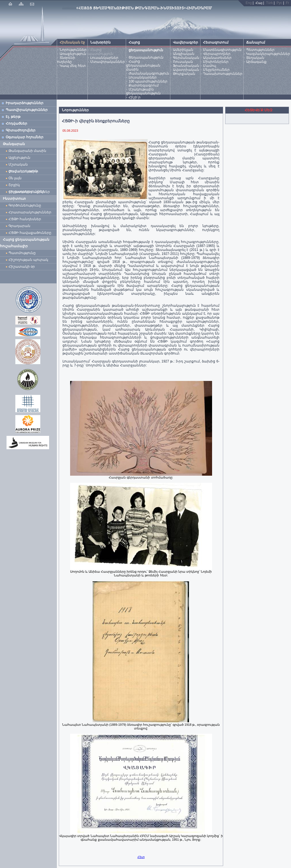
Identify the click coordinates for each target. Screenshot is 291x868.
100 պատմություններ (148, 81)
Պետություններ (260, 50)
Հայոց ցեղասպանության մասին (143, 65)
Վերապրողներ (217, 54)
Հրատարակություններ (30, 212)
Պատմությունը (22, 253)
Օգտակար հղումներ (25, 137)
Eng (249, 3)
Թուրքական (184, 74)
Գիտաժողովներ (21, 130)
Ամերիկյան (183, 50)
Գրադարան (19, 226)
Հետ (141, 857)
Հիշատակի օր (22, 267)
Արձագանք (256, 62)
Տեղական (255, 58)
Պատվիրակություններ (27, 110)
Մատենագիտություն (222, 50)
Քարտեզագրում (144, 85)
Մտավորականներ (108, 62)
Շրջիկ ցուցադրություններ (28, 186)
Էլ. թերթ (13, 117)
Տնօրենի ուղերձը (66, 60)
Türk (269, 3)
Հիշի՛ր (135, 97)
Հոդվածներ (16, 123)
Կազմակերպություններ (268, 54)
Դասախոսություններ (223, 74)
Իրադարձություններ (25, 103)
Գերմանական (186, 58)
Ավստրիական (186, 70)
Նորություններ (73, 50)
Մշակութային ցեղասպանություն (143, 91)
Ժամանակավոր (23, 171)
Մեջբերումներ (216, 70)
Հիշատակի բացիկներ (30, 192)
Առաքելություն (73, 54)
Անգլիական (184, 54)
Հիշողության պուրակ (28, 260)
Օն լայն (16, 178)
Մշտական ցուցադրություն (23, 165)
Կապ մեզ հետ (73, 66)
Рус (279, 3)
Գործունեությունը (25, 205)
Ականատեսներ (217, 58)
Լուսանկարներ (104, 58)
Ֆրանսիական (186, 66)
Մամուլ (210, 66)
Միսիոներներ (216, 62)
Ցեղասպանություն (146, 57)
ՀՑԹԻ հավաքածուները (30, 233)
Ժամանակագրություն (149, 73)
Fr (287, 3)
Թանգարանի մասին (27, 151)
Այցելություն (19, 158)
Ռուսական (183, 62)
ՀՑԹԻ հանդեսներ (26, 219)
